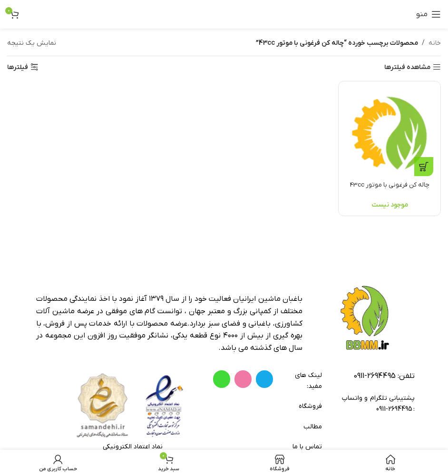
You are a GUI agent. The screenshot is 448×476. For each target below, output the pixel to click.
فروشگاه (310, 406)
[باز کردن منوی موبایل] (429, 14)
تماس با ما (307, 447)
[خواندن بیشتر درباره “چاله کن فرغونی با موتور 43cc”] (424, 165)
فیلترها (18, 67)
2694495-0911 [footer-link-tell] (375, 376)
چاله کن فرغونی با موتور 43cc (390, 183)
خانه (435, 43)
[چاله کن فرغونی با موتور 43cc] (390, 132)
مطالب (313, 427)
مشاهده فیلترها (407, 67)
